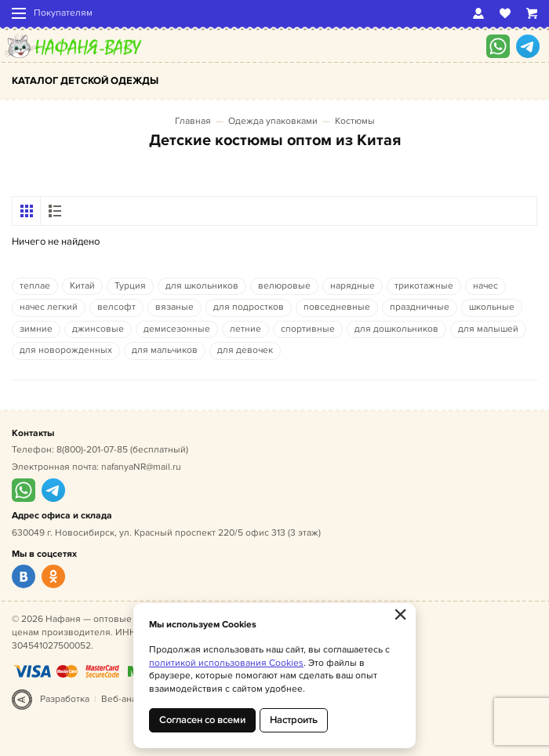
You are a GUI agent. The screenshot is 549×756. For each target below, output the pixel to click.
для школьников (202, 286)
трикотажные (424, 286)
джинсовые (98, 329)
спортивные (308, 329)
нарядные (353, 286)
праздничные (420, 307)
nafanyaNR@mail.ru (141, 467)
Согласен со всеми (202, 720)
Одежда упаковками (273, 121)
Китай (82, 286)
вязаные (175, 307)
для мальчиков (165, 350)
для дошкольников (396, 329)
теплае (35, 286)
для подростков (249, 307)
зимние (36, 329)
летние (245, 329)
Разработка (65, 699)
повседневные (337, 307)
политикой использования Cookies (226, 663)
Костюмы (355, 121)
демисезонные (177, 329)
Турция (130, 286)
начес (485, 286)
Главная (193, 121)
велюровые (284, 286)
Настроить (294, 720)
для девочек (245, 350)
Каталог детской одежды (85, 81)
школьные (492, 307)
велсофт (116, 307)
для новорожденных (66, 350)
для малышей (488, 329)
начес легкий (49, 307)
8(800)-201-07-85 (92, 450)
